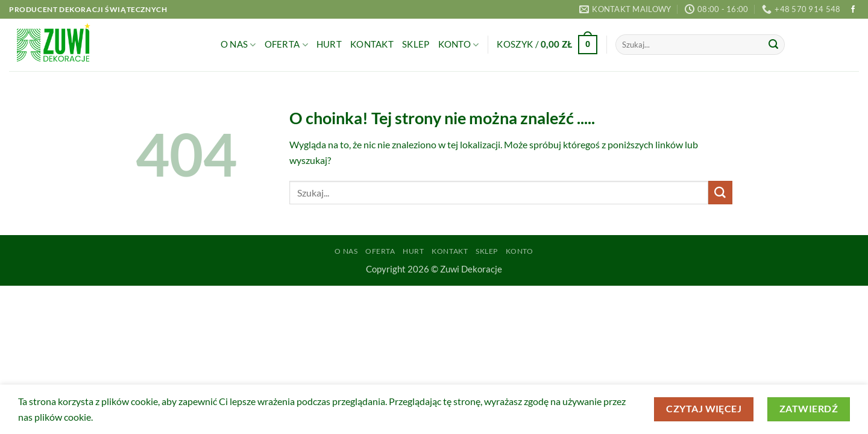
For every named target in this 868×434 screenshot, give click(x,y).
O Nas (238, 45)
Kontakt (372, 44)
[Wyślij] (773, 45)
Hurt (329, 44)
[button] (547, 45)
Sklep (416, 44)
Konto (459, 45)
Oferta (286, 45)
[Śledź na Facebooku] (853, 10)
